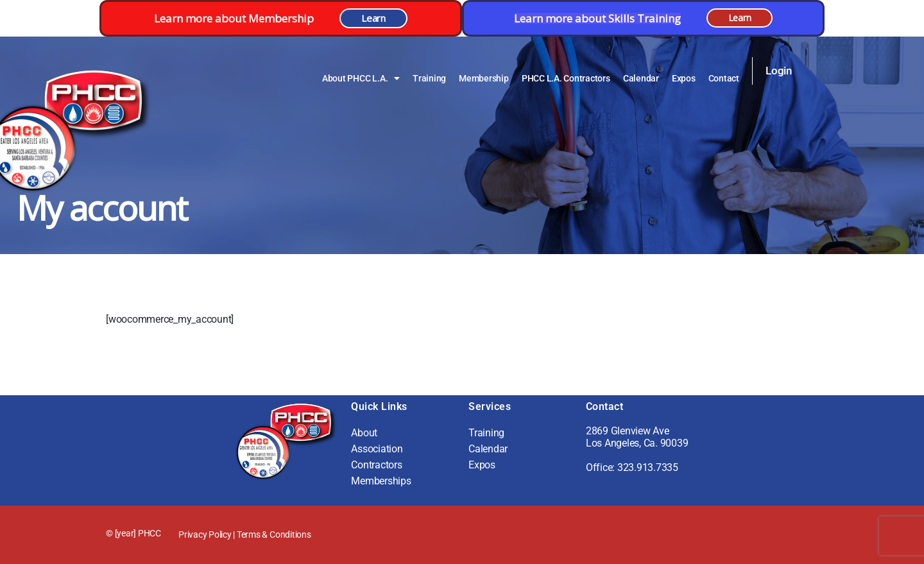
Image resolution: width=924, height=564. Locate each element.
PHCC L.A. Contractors (566, 78)
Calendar (641, 78)
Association (377, 449)
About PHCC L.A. (361, 78)
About (364, 433)
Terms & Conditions (274, 534)
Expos (684, 78)
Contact (724, 78)
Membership (484, 78)
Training (429, 78)
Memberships (381, 481)
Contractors (376, 465)
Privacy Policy (205, 534)
